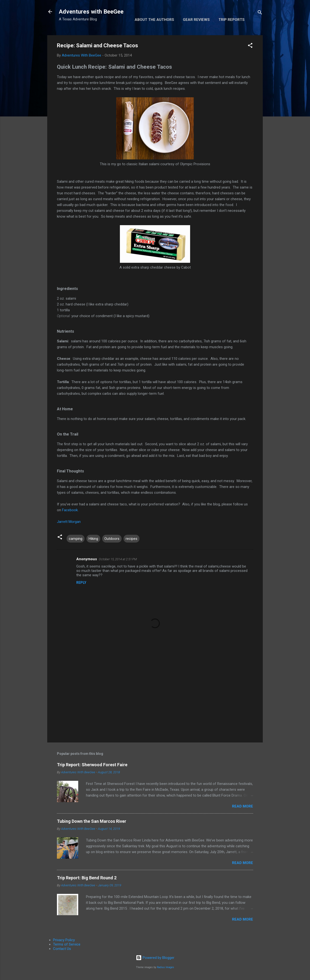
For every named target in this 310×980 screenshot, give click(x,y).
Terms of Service (67, 944)
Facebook (70, 510)
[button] (250, 46)
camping (76, 539)
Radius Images (166, 967)
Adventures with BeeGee (91, 12)
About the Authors (154, 20)
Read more (243, 806)
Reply (81, 583)
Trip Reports (232, 20)
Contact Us (62, 949)
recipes (132, 539)
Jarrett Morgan (69, 522)
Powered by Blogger (155, 958)
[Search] (260, 13)
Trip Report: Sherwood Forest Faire (92, 765)
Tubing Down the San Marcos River (92, 821)
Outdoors (112, 539)
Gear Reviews (196, 20)
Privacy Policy (64, 940)
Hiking (93, 539)
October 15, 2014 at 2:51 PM (118, 559)
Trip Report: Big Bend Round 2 (87, 878)
